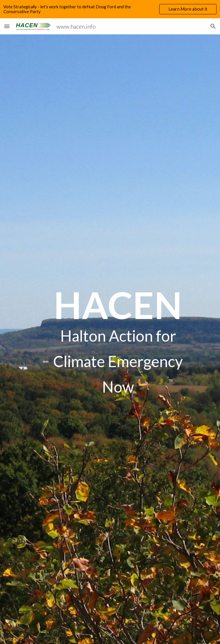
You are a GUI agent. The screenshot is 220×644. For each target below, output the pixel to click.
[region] (110, 9)
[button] (7, 26)
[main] (118, 339)
